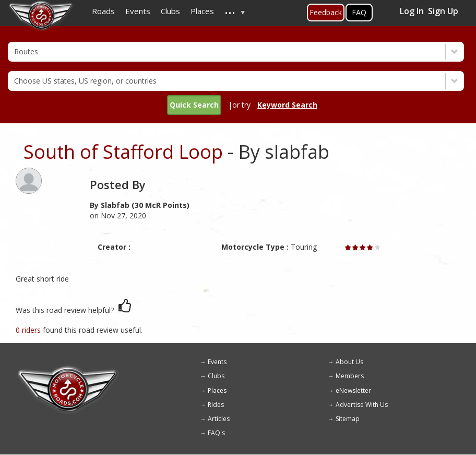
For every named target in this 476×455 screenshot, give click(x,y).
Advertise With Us (362, 405)
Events (217, 362)
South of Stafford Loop (123, 152)
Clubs (216, 376)
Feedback (326, 12)
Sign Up (443, 11)
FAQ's (216, 433)
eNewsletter (353, 390)
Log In (412, 11)
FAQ (359, 12)
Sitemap (348, 419)
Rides (216, 405)
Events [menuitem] (138, 11)
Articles (219, 419)
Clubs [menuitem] (170, 11)
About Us (349, 362)
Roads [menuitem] (103, 11)
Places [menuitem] (202, 11)
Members (350, 376)
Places (217, 390)
